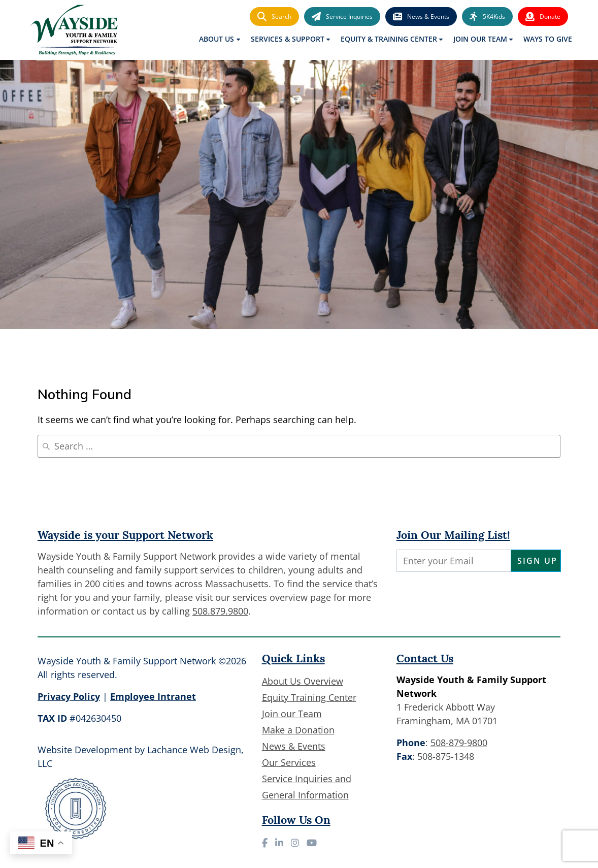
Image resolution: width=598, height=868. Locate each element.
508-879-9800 (459, 743)
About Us (217, 39)
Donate (543, 17)
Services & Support (288, 39)
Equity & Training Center (389, 39)
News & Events (421, 17)
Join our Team (292, 714)
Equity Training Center (309, 697)
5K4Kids (487, 17)
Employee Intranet (153, 696)
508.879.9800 (220, 611)
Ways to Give (548, 39)
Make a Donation (298, 730)
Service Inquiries (342, 17)
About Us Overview (303, 681)
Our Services (289, 762)
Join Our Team (480, 39)
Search (274, 17)
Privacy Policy (69, 696)
